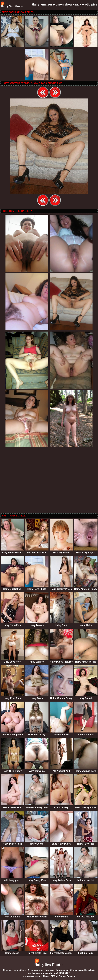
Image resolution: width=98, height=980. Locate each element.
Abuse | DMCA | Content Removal (59, 976)
